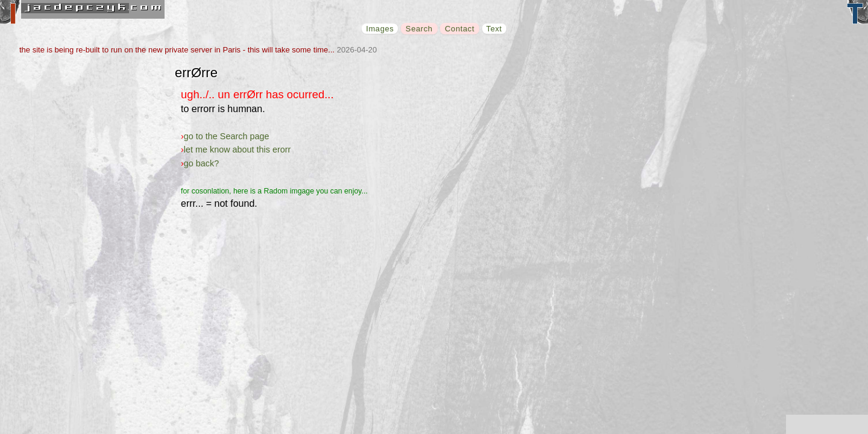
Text (494, 29)
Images (380, 29)
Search (419, 29)
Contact (460, 29)
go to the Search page (227, 136)
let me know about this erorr (237, 149)
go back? (201, 163)
